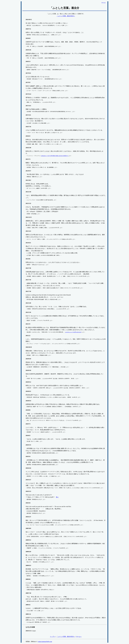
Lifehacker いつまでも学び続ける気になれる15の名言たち (55, 156)
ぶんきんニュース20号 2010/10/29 (73, 332)
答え (57, 497)
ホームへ (79, 637)
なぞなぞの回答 (30, 627)
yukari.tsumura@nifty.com (45, 642)
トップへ (53, 637)
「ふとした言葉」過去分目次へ (66, 16)
